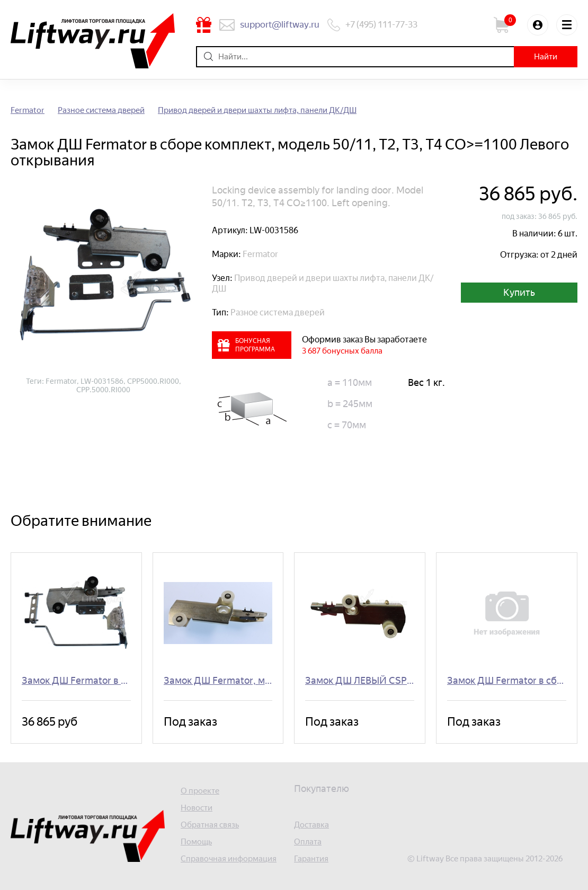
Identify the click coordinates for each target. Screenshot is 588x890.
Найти (546, 57)
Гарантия (311, 859)
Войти (538, 25)
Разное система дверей (101, 111)
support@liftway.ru (280, 24)
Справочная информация (229, 859)
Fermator (28, 111)
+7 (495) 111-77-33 (381, 24)
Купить (519, 293)
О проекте (200, 791)
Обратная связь (210, 825)
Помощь (196, 842)
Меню (567, 25)
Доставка (311, 825)
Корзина (506, 25)
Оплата (308, 842)
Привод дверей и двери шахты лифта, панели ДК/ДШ (257, 111)
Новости (197, 808)
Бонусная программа (204, 25)
